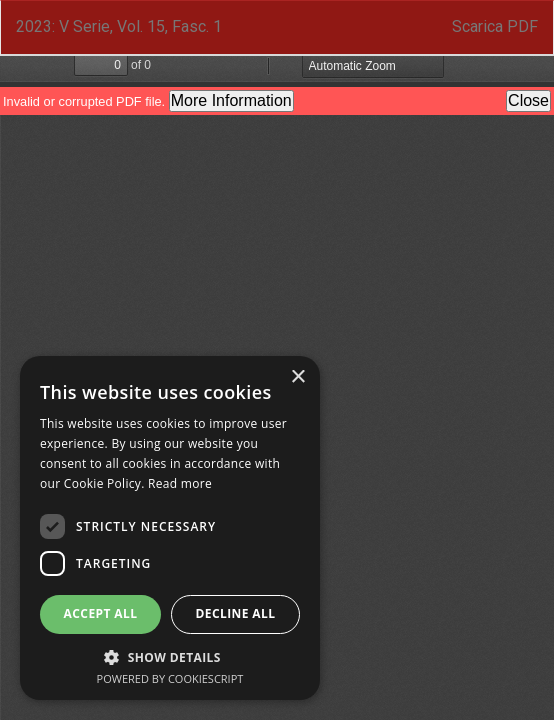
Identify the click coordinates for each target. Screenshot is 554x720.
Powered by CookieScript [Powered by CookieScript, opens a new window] (170, 678)
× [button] (297, 377)
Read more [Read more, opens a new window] (180, 483)
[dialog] (170, 528)
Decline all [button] (236, 613)
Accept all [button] (101, 613)
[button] (170, 656)
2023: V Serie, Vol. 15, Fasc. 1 (119, 26)
